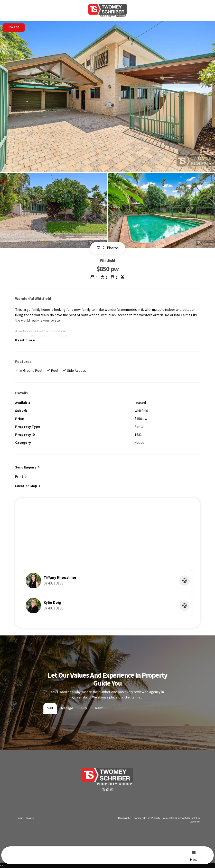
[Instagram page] (108, 790)
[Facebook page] (104, 790)
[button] (21, 476)
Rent (99, 708)
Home (20, 818)
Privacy (30, 818)
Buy (84, 708)
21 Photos (108, 248)
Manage (67, 708)
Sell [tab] (50, 708)
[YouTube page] (112, 790)
